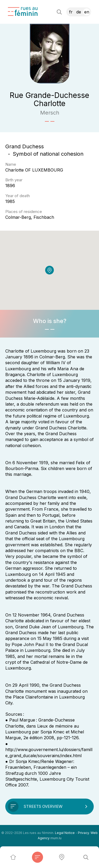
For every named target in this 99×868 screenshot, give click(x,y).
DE (79, 12)
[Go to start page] (23, 11)
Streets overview (43, 806)
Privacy (83, 833)
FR (71, 12)
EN (87, 12)
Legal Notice (65, 833)
